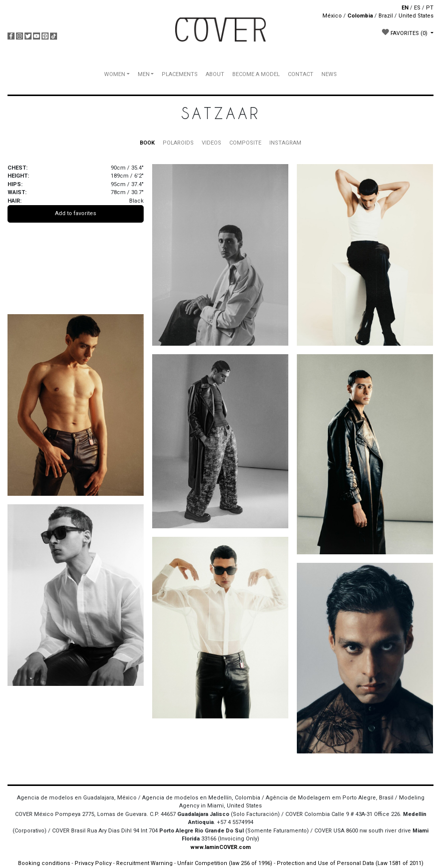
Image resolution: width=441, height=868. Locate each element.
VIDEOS (211, 143)
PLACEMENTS (180, 74)
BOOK (147, 143)
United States (416, 16)
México (332, 16)
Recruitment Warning (144, 863)
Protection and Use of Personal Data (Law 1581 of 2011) (350, 863)
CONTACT (301, 74)
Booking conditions (44, 863)
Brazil (386, 16)
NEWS (329, 74)
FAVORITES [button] (405, 33)
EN (405, 8)
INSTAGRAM (285, 143)
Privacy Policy (93, 863)
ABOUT (215, 74)
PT (430, 8)
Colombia (360, 16)
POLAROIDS (178, 143)
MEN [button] (144, 74)
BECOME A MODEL (256, 74)
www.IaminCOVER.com (220, 847)
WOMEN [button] (115, 74)
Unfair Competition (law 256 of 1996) (225, 863)
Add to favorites (76, 213)
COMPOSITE (245, 143)
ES (417, 8)
